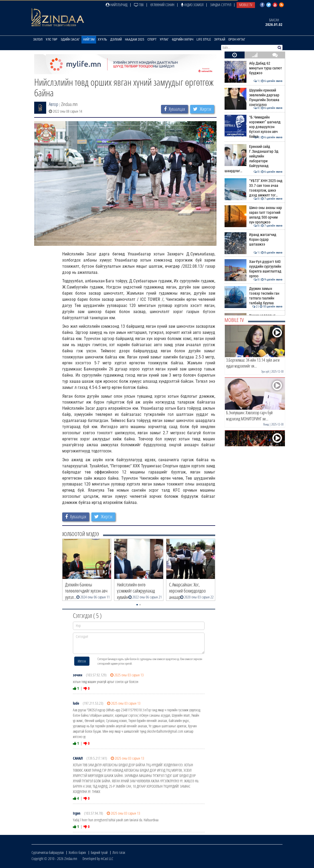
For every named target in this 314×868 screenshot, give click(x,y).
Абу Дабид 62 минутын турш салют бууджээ (254, 68)
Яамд (266, 424)
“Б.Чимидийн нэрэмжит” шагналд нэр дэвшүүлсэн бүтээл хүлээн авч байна (254, 127)
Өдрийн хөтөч (183, 40)
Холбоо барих (77, 852)
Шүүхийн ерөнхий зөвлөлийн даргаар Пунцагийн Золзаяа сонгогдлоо (254, 98)
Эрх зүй (265, 371)
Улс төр (52, 40)
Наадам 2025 (135, 40)
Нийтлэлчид (117, 5)
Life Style (204, 40)
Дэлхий (116, 40)
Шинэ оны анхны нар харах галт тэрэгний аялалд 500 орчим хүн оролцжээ (254, 215)
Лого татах (119, 852)
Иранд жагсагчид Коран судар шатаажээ (254, 240)
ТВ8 (139, 5)
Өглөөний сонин (162, 5)
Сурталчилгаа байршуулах (48, 852)
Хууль (102, 40)
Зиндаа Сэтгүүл (221, 5)
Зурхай (220, 40)
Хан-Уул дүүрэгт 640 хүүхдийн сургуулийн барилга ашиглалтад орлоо (254, 269)
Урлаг (164, 40)
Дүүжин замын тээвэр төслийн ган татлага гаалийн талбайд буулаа (254, 296)
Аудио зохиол (192, 5)
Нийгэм (89, 40)
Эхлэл (38, 40)
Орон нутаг (237, 40)
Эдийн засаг (70, 40)
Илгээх (82, 661)
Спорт (152, 40)
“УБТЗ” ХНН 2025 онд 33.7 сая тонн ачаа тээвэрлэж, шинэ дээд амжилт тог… (254, 188)
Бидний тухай (99, 852)
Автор (54, 104)
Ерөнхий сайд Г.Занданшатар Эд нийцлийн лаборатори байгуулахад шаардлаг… (254, 159)
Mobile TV (246, 5)
